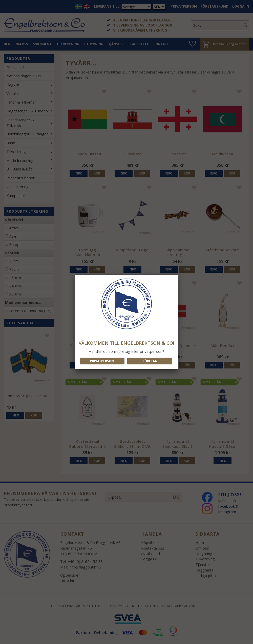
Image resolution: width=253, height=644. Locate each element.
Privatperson (102, 361)
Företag (150, 361)
